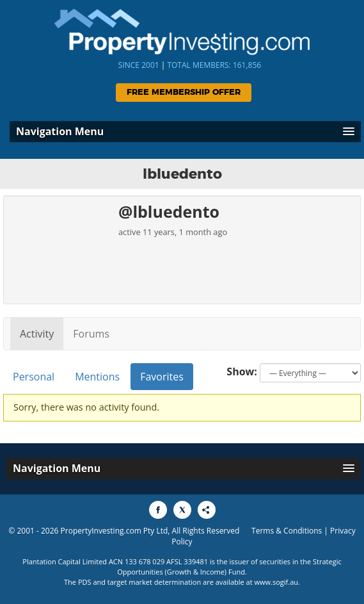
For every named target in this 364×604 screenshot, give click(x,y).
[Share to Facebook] (158, 510)
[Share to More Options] (207, 510)
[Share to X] (182, 510)
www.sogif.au (277, 582)
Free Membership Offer (184, 93)
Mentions (97, 377)
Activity (37, 334)
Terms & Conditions (287, 531)
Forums (91, 334)
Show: (242, 371)
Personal (34, 377)
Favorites (162, 377)
